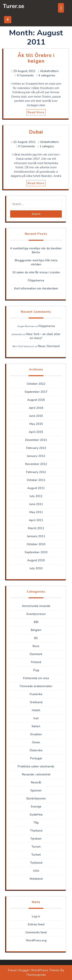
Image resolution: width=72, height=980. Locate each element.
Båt (36, 622)
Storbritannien (36, 799)
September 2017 (36, 392)
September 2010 (36, 552)
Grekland (36, 702)
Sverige (36, 807)
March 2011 (36, 528)
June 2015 (36, 416)
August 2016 (36, 400)
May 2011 (36, 512)
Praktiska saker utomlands (36, 766)
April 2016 (36, 408)
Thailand (36, 831)
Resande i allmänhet (36, 774)
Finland (36, 662)
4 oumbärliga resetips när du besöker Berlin (36, 250)
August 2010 (36, 560)
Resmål (36, 782)
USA (36, 871)
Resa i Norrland (49, 346)
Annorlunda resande (36, 606)
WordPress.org (36, 940)
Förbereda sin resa (36, 678)
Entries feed (36, 924)
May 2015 (36, 424)
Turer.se (14, 6)
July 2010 (36, 568)
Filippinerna (36, 280)
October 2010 (36, 544)
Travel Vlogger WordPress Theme (34, 970)
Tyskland (36, 863)
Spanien (36, 790)
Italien (36, 726)
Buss (36, 646)
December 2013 (36, 440)
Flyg (36, 670)
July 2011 (36, 496)
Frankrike (36, 694)
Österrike (36, 750)
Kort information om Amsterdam (36, 288)
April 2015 (36, 432)
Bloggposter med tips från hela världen (36, 262)
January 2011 (36, 536)
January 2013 (36, 456)
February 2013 (36, 448)
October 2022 (36, 384)
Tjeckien (36, 839)
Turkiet (36, 855)
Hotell (36, 710)
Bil (36, 638)
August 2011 (36, 488)
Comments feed (36, 932)
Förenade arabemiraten (36, 686)
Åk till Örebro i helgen (36, 58)
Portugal (36, 758)
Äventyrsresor (36, 614)
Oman (36, 742)
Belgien (36, 630)
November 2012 (36, 464)
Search (36, 214)
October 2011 (36, 480)
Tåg (36, 823)
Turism (36, 847)
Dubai (36, 132)
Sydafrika (36, 815)
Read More (36, 112)
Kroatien (36, 734)
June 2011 (36, 504)
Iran (36, 718)
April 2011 (36, 520)
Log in (36, 916)
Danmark (36, 654)
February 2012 (36, 472)
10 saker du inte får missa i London (36, 272)
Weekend (36, 879)
